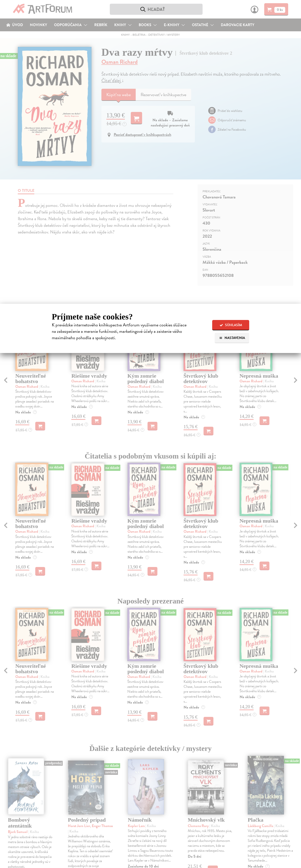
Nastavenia (232, 338)
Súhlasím (231, 325)
